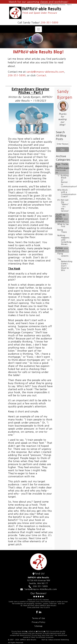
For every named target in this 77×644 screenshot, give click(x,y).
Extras (62, 249)
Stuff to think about (62, 218)
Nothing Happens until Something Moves (64, 240)
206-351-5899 (49, 23)
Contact (41, 75)
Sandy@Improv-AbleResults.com (41, 589)
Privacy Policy (38, 622)
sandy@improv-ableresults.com (45, 72)
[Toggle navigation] (38, 29)
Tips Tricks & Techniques (62, 168)
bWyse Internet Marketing (59, 640)
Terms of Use (39, 618)
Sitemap (38, 626)
